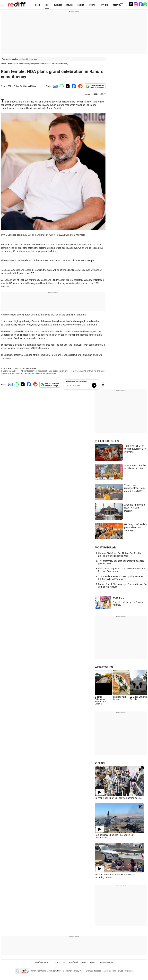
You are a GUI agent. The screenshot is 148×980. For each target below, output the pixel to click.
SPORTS (92, 5)
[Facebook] (141, 4)
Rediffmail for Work (43, 962)
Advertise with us (54, 971)
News (10, 64)
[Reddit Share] (80, 86)
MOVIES (70, 5)
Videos (93, 962)
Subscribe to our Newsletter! (77, 382)
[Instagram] (136, 4)
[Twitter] (131, 4)
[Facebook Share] (73, 86)
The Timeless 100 (106, 962)
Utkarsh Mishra (30, 86)
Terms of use (118, 971)
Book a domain (60, 962)
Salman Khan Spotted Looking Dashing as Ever (119, 798)
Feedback (98, 971)
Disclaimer (67, 971)
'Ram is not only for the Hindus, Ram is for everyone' (135, 449)
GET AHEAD (104, 5)
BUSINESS (58, 5)
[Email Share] (55, 86)
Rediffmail (74, 962)
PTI (9, 86)
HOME (38, 5)
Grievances (129, 971)
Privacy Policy (79, 971)
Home (3, 64)
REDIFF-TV (117, 5)
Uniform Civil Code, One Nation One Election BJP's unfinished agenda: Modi (120, 555)
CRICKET (81, 5)
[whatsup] (146, 4)
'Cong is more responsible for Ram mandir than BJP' (134, 488)
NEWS (47, 5)
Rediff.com (41, 971)
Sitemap (89, 971)
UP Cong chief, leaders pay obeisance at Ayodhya (136, 527)
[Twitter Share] (67, 86)
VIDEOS (100, 763)
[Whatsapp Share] (61, 86)
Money (84, 962)
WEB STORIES (104, 667)
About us (107, 971)
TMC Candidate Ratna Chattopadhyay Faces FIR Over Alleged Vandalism (121, 578)
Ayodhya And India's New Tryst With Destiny (135, 508)
